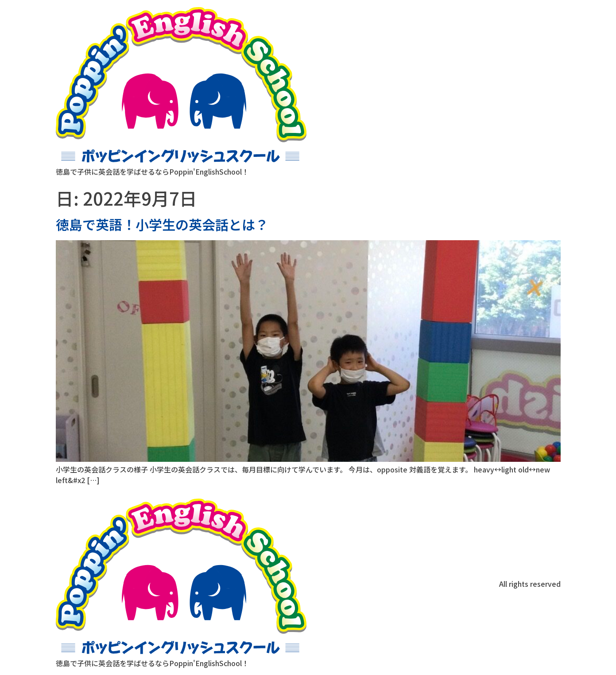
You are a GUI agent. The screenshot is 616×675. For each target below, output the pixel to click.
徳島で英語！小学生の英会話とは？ (162, 224)
